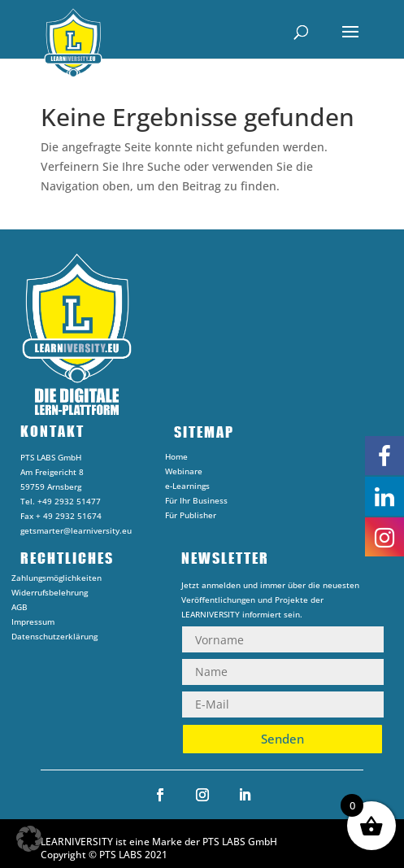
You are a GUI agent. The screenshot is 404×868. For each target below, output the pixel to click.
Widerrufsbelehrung (50, 595)
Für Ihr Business (196, 503)
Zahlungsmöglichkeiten (56, 580)
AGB (20, 609)
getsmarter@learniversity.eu (76, 530)
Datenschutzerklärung (54, 639)
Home (176, 459)
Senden (282, 739)
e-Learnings (187, 488)
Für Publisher (191, 517)
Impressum (33, 624)
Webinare (184, 473)
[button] (29, 839)
